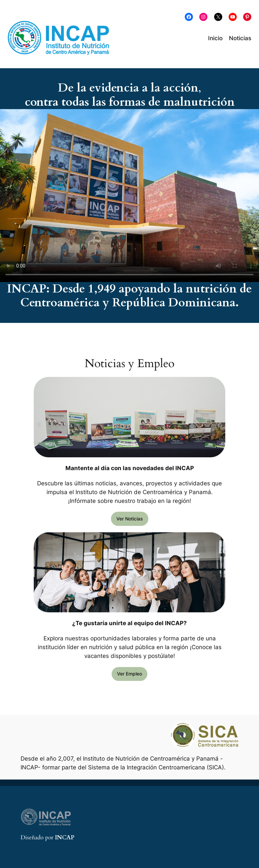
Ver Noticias (130, 519)
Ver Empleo (129, 674)
